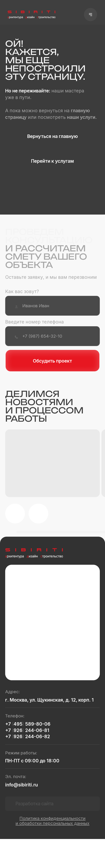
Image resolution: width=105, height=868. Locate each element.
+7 (9, 724)
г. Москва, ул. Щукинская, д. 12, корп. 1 (49, 700)
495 (18, 724)
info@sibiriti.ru (22, 785)
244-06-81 (37, 730)
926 (18, 730)
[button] (91, 15)
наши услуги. (82, 117)
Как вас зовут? (22, 291)
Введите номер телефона (35, 322)
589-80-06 (37, 724)
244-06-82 (37, 736)
